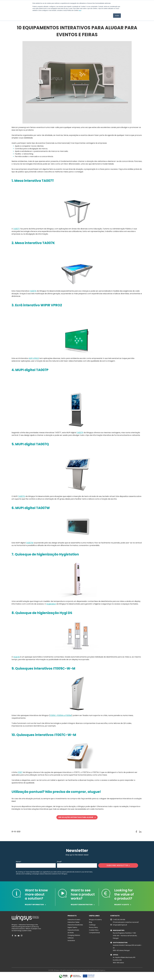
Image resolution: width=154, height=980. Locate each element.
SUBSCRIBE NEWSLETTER (118, 865)
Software (71, 938)
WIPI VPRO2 (34, 358)
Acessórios (71, 940)
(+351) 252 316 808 (119, 920)
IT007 (20, 772)
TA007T (17, 229)
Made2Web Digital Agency (96, 970)
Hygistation (51, 604)
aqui (80, 10)
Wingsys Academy (95, 920)
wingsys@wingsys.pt (120, 925)
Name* (19, 862)
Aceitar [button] (117, 16)
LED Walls (71, 933)
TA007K (33, 291)
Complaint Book (94, 933)
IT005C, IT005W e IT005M (61, 715)
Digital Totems (72, 927)
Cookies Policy (94, 930)
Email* (59, 862)
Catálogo (92, 925)
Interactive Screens (74, 920)
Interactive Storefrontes (75, 925)
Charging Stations (74, 935)
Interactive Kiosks (73, 930)
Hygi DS (17, 657)
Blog (91, 922)
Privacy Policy (93, 927)
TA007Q (22, 496)
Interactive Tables (74, 922)
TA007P (80, 433)
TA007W (30, 543)
